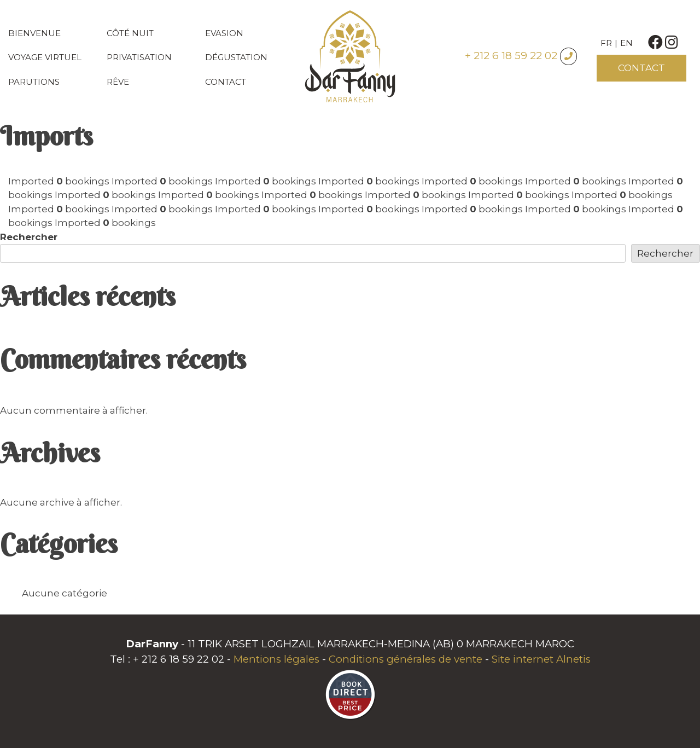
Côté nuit (130, 33)
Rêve (118, 82)
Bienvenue (34, 33)
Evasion (224, 33)
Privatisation (139, 57)
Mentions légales (276, 659)
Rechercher (29, 237)
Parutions (34, 82)
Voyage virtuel (45, 57)
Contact (226, 82)
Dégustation (236, 57)
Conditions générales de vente (406, 659)
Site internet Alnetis (541, 659)
